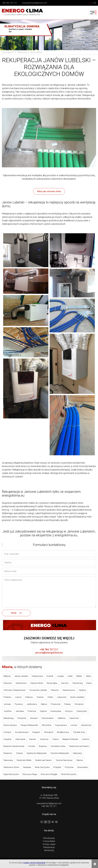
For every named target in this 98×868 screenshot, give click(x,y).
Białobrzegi (9, 718)
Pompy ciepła (49, 844)
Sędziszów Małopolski (37, 753)
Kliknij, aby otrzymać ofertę (49, 191)
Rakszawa (8, 760)
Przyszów (69, 767)
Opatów (82, 690)
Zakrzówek (20, 739)
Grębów (43, 711)
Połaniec (8, 697)
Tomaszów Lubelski (38, 690)
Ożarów (40, 697)
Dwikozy (29, 697)
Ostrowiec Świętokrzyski (14, 690)
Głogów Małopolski (29, 725)
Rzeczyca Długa (30, 774)
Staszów (55, 690)
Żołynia (19, 753)
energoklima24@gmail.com (35, 3)
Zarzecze (44, 739)
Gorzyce (69, 711)
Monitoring (49, 850)
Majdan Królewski (70, 739)
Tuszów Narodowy (64, 760)
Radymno (8, 753)
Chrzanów (79, 704)
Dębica (44, 704)
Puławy (67, 704)
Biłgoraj (7, 676)
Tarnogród (48, 732)
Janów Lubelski (21, 676)
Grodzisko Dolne (58, 746)
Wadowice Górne (11, 767)
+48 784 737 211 (10, 3)
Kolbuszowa (37, 676)
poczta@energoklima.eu (49, 653)
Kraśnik (50, 676)
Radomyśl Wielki (24, 760)
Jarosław (20, 711)
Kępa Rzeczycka (11, 774)
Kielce (89, 683)
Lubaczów (62, 697)
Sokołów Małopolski (60, 753)
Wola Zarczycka (42, 767)
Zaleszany (77, 753)
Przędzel (57, 767)
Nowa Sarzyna (10, 725)
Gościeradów (48, 718)
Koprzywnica (61, 725)
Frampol (7, 732)
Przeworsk (56, 704)
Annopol (34, 718)
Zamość (65, 683)
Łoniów (74, 725)
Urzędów (8, 739)
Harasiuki (27, 767)
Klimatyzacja (49, 838)
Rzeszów (8, 683)
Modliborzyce (63, 732)
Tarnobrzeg (77, 683)
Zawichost (74, 718)
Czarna (55, 739)
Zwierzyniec (82, 711)
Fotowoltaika (49, 841)
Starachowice (69, 690)
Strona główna (8, 52)
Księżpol (36, 732)
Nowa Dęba (52, 683)
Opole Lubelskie (77, 697)
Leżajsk (60, 676)
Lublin (70, 676)
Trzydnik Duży (79, 732)
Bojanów (43, 746)
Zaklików (61, 718)
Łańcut (18, 697)
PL (90, 3)
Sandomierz (21, 683)
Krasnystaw (56, 711)
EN (95, 3)
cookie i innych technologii (34, 863)
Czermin (86, 739)
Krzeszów (22, 718)
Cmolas (32, 746)
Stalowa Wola (37, 683)
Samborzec (86, 725)
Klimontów (47, 725)
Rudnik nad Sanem (44, 760)
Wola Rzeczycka (69, 774)
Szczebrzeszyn (22, 732)
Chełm (50, 697)
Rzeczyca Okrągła (49, 774)
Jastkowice (32, 704)
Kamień (33, 739)
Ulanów (80, 760)
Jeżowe (7, 704)
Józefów (8, 711)
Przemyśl (32, 711)
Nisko (89, 676)
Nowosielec (83, 767)
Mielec (79, 676)
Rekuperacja (49, 847)
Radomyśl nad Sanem (79, 746)
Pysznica (19, 704)
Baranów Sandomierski (14, 746)
